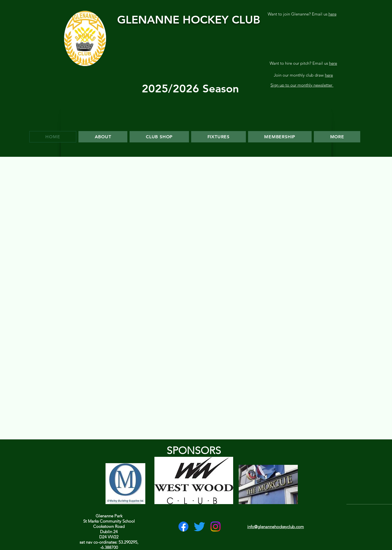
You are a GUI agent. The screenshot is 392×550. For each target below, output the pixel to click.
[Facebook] (183, 526)
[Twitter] (199, 526)
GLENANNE (150, 20)
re (335, 63)
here (332, 14)
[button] (219, 137)
